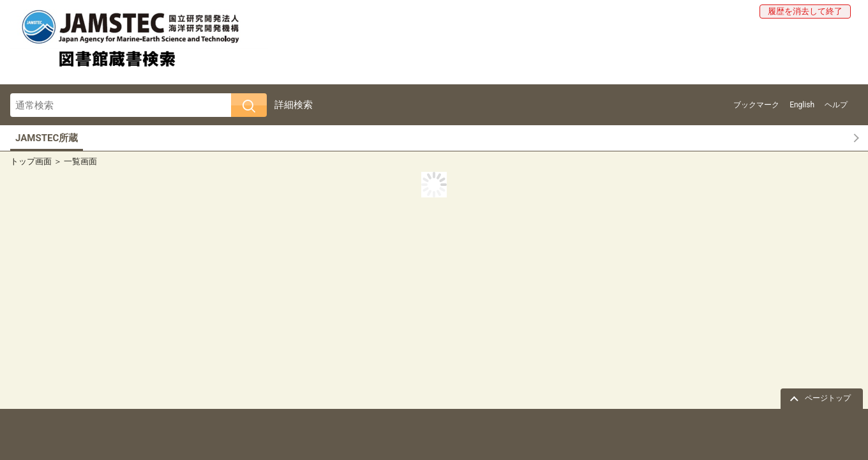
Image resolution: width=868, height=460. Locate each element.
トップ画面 (31, 161)
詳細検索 (294, 105)
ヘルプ (836, 105)
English (802, 105)
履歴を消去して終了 (805, 11)
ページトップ (828, 398)
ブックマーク (756, 105)
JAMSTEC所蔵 (47, 138)
